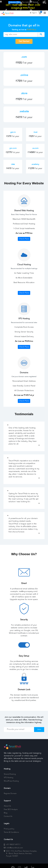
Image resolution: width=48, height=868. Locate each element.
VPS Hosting (9, 774)
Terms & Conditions (11, 828)
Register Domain (10, 790)
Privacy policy (9, 825)
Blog (6, 809)
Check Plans (24, 235)
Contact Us (8, 812)
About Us (7, 802)
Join (39, 726)
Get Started (24, 38)
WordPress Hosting (11, 777)
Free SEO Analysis (11, 806)
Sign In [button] (33, 9)
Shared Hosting (10, 770)
